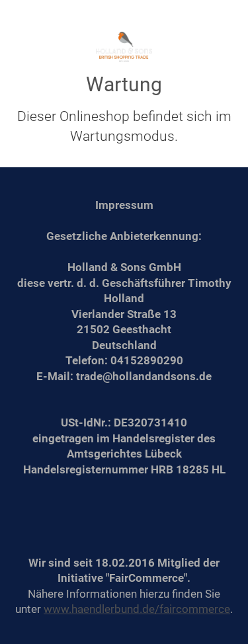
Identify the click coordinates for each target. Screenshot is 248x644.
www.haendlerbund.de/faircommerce (137, 609)
